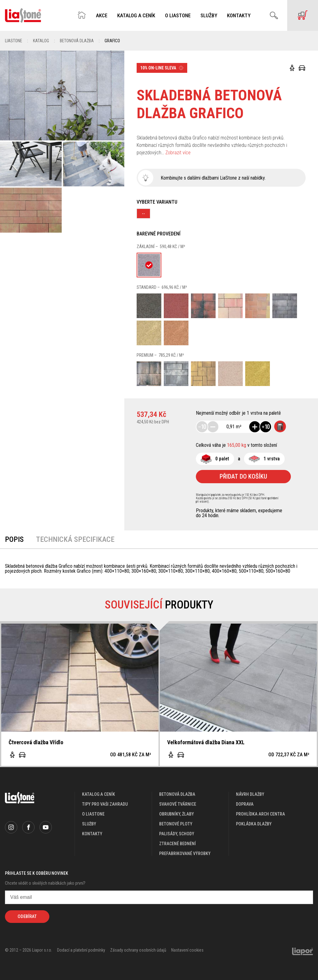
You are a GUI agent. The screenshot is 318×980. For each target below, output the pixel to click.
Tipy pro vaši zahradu (105, 804)
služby (89, 824)
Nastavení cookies (187, 950)
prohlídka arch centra (260, 814)
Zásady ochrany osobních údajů (138, 950)
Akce (102, 16)
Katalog (41, 41)
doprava (245, 804)
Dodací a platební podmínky (81, 950)
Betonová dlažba (77, 41)
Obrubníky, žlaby (177, 814)
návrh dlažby (250, 794)
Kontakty (239, 16)
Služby (209, 16)
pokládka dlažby (254, 824)
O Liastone (178, 16)
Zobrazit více (178, 153)
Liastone (14, 41)
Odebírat (27, 916)
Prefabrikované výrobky (185, 853)
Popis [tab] (14, 539)
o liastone (93, 814)
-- (143, 214)
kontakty (92, 834)
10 (202, 427)
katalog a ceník (99, 794)
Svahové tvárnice (178, 804)
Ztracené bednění (178, 844)
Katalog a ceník (136, 16)
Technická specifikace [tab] (75, 539)
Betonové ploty (176, 824)
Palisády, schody (177, 834)
